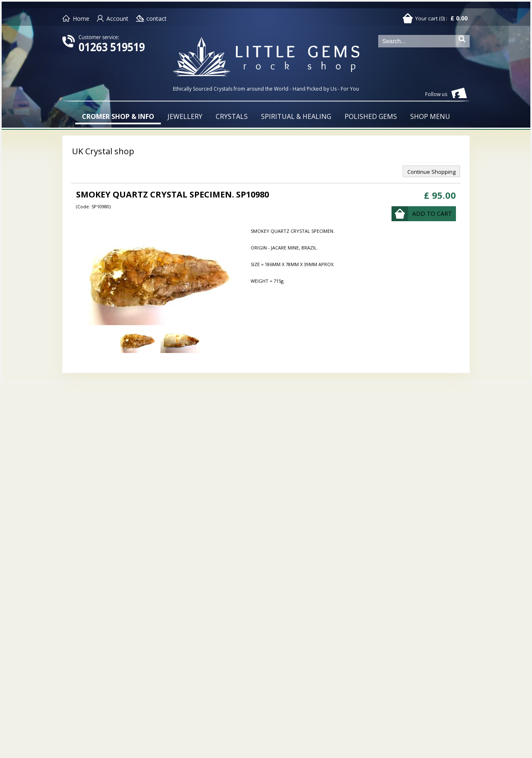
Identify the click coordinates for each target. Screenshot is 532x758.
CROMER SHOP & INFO (118, 116)
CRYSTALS (232, 116)
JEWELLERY (185, 116)
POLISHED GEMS (371, 116)
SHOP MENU (430, 116)
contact (156, 19)
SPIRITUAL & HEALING (296, 116)
